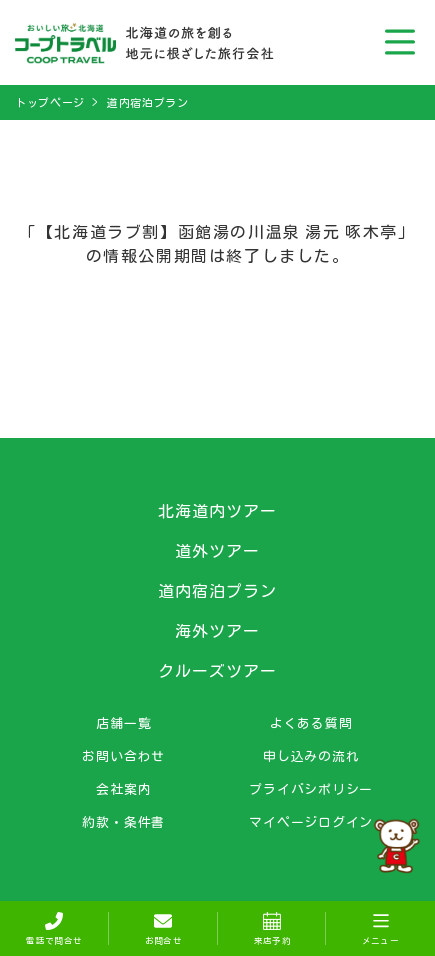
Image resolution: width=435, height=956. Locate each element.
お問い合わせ (123, 756)
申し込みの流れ (311, 756)
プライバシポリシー (311, 789)
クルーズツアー (217, 671)
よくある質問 (311, 723)
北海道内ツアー (217, 511)
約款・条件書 (123, 822)
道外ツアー (217, 551)
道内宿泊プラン (148, 102)
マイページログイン (311, 822)
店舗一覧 (123, 723)
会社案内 (123, 789)
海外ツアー (217, 631)
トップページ (50, 102)
